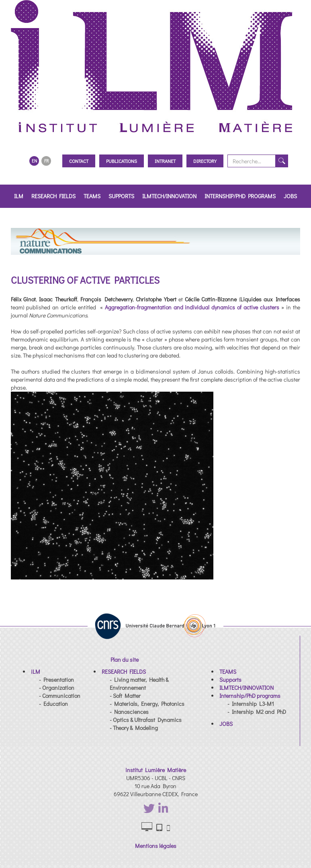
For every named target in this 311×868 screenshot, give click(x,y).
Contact (79, 161)
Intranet (165, 161)
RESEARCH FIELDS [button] (53, 196)
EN (34, 161)
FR (46, 161)
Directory (205, 161)
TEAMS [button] (92, 196)
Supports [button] (121, 196)
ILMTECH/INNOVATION (169, 196)
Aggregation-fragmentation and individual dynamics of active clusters (193, 307)
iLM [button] (19, 196)
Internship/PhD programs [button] (240, 196)
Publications (122, 161)
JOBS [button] (290, 196)
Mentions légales (156, 846)
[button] (36, 672)
